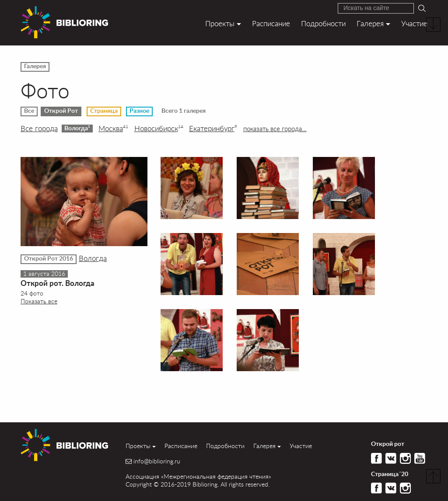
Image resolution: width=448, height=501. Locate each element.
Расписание (271, 23)
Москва (113, 129)
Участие (414, 23)
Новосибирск (159, 129)
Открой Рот (61, 111)
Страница (104, 111)
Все (29, 111)
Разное (139, 111)
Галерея (370, 23)
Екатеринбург (213, 129)
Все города (39, 129)
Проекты (220, 23)
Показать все (39, 301)
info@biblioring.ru (157, 461)
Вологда (77, 128)
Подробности (323, 23)
